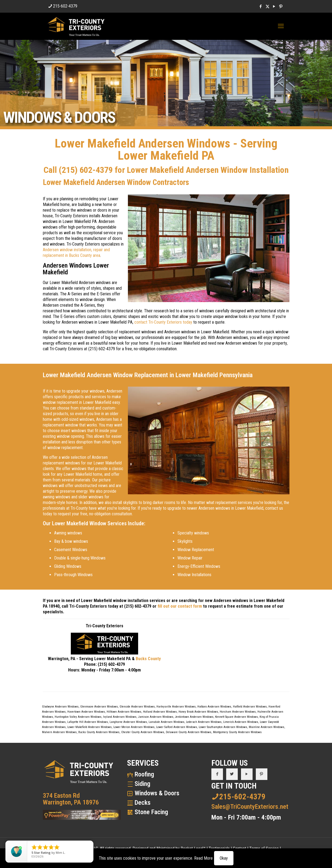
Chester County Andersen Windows (143, 732)
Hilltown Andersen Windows (124, 712)
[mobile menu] (281, 26)
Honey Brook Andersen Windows (198, 712)
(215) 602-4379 (86, 170)
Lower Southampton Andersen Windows (223, 727)
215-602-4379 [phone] (65, 6)
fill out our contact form (180, 606)
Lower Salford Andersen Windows (177, 727)
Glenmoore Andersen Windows (99, 707)
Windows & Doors (157, 793)
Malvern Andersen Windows (59, 732)
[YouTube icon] (274, 6)
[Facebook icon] (261, 6)
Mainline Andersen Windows (267, 727)
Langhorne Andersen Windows (128, 722)
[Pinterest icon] (281, 6)
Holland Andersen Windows (160, 712)
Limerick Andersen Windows (241, 722)
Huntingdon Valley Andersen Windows (78, 717)
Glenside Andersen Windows (137, 707)
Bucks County (148, 659)
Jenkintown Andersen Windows (194, 717)
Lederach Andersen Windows (204, 722)
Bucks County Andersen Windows (99, 732)
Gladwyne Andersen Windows (60, 707)
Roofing (144, 774)
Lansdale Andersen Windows (167, 722)
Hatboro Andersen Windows (214, 707)
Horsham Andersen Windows (238, 712)
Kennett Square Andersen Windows (237, 717)
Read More (203, 858)
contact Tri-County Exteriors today (163, 322)
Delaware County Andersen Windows (189, 732)
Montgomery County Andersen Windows (237, 732)
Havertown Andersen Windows (86, 712)
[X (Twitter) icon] (268, 6)
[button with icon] (217, 774)
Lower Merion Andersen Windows (134, 727)
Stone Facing (151, 812)
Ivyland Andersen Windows (120, 717)
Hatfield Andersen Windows (250, 707)
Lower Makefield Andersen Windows (90, 727)
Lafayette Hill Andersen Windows (88, 722)
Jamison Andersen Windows (156, 717)
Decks (143, 803)
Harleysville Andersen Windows (176, 707)
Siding (142, 784)
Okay (224, 858)
